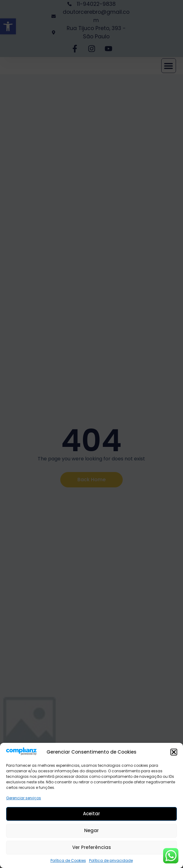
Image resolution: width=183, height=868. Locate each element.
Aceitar (91, 814)
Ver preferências (92, 847)
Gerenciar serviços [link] (24, 798)
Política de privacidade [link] (111, 860)
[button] (174, 752)
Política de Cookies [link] (68, 860)
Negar (91, 830)
